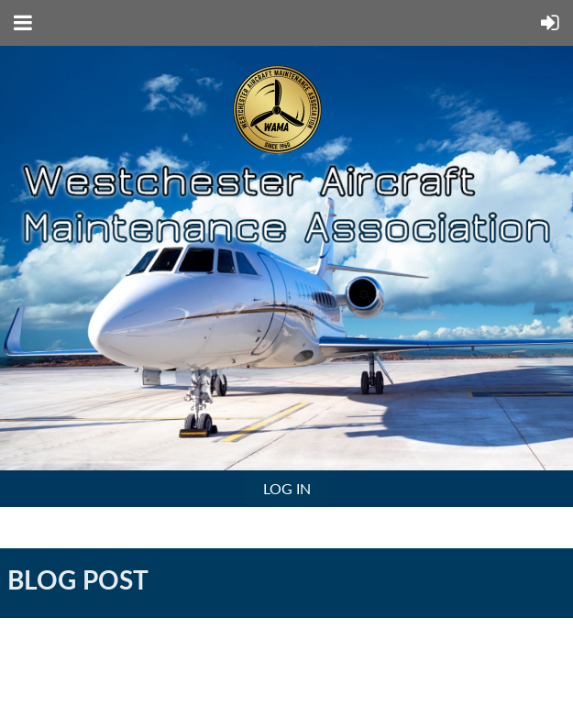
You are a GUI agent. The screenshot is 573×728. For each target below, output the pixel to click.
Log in (287, 488)
